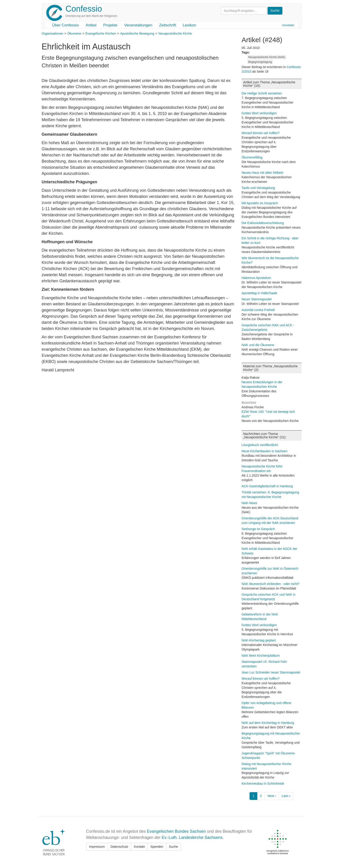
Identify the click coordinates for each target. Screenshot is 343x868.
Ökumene (74, 33)
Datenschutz (119, 847)
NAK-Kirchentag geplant (259, 640)
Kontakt (139, 847)
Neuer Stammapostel (257, 299)
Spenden (157, 847)
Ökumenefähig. (252, 157)
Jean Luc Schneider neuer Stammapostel (271, 672)
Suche (173, 847)
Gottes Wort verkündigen (259, 113)
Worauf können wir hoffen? (261, 133)
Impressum (97, 847)
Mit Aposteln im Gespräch (260, 203)
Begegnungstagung (260, 62)
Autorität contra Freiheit (258, 310)
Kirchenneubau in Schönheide (263, 784)
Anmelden (288, 25)
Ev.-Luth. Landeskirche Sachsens (192, 837)
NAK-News (249, 503)
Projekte (110, 25)
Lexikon (190, 25)
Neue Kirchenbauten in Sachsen (264, 451)
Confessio (84, 9)
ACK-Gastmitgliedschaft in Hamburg (267, 486)
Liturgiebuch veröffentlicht (260, 445)
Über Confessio (66, 25)
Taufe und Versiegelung (258, 188)
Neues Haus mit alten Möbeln (263, 173)
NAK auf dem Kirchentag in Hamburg (268, 723)
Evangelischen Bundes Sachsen (176, 831)
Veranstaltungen (138, 25)
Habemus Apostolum (256, 278)
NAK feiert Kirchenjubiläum (261, 656)
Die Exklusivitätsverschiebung (263, 223)
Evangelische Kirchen (101, 33)
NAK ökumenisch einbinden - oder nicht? (271, 584)
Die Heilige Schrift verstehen (262, 93)
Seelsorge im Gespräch (258, 529)
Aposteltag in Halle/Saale (259, 293)
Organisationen (53, 33)
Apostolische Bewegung (137, 33)
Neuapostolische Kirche (175, 33)
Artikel (91, 25)
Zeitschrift (168, 25)
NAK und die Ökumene (258, 345)
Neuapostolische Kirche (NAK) (267, 57)
